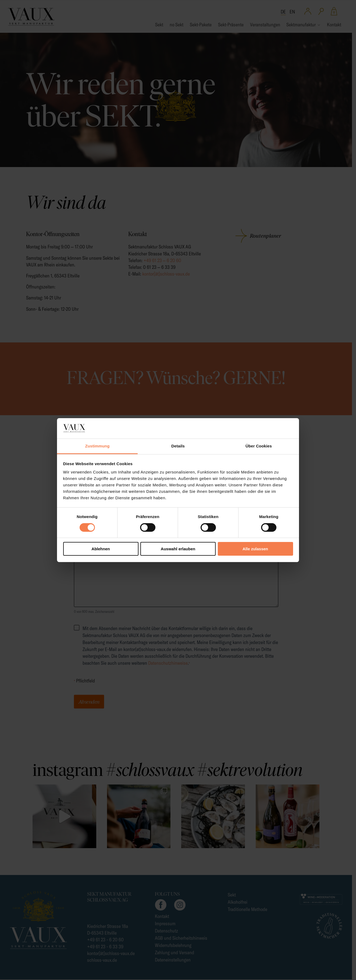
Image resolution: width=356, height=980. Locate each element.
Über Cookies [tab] (259, 446)
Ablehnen (101, 549)
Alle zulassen (255, 549)
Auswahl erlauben (178, 549)
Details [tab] (178, 446)
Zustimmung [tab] (97, 446)
